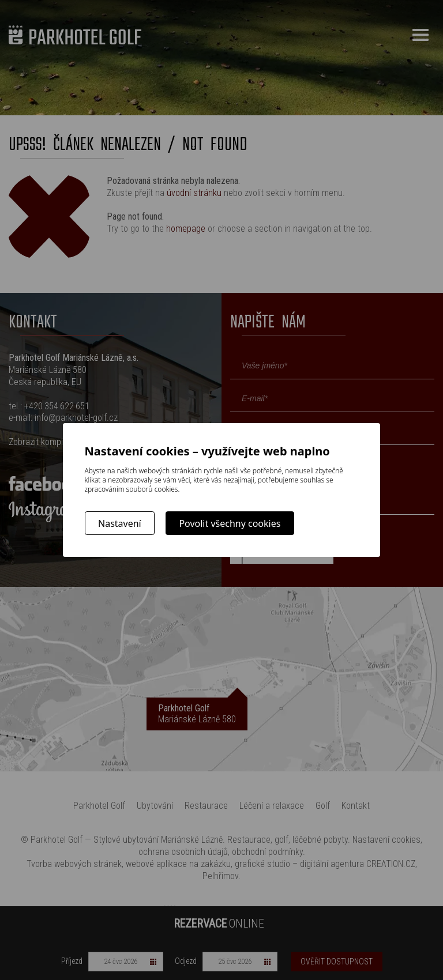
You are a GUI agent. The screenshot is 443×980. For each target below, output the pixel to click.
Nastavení (120, 523)
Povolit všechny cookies (230, 523)
